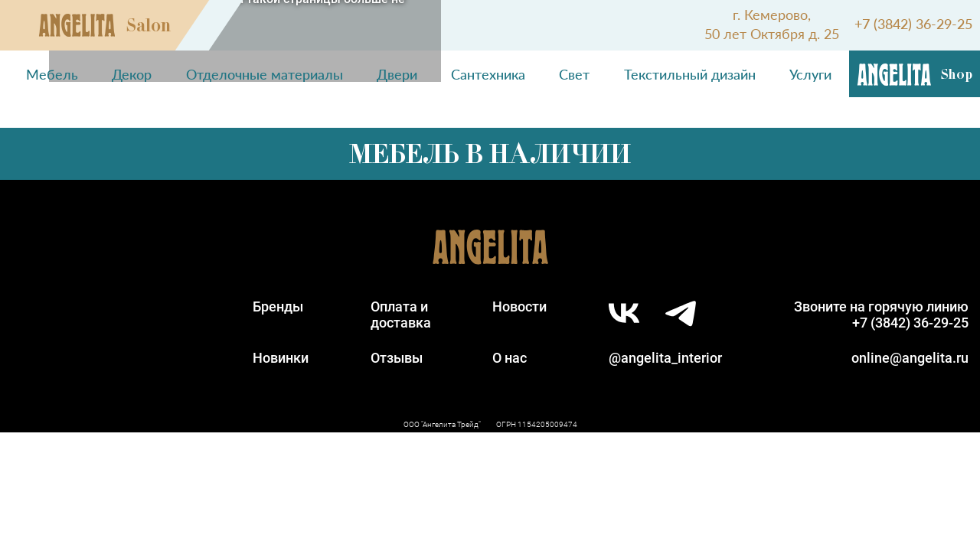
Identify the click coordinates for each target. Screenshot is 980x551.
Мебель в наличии (490, 154)
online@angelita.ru (910, 358)
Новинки (281, 358)
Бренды (278, 306)
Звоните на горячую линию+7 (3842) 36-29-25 (881, 315)
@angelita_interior (665, 358)
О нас (510, 358)
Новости (519, 306)
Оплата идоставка (401, 315)
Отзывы (397, 358)
